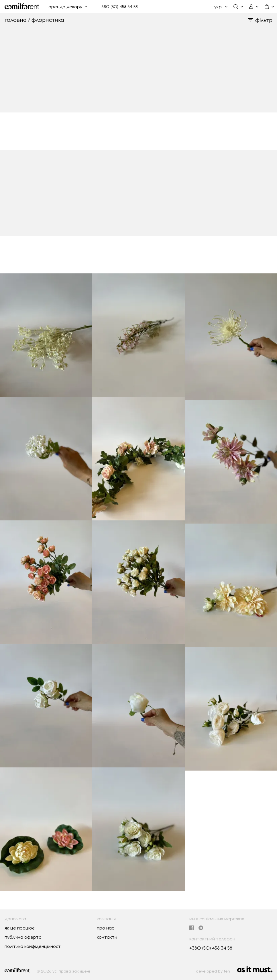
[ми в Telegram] (201, 928)
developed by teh (213, 971)
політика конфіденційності (33, 946)
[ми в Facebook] (192, 928)
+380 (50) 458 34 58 (118, 7)
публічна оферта (23, 937)
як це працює (20, 928)
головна (16, 20)
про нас (105, 928)
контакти (107, 937)
